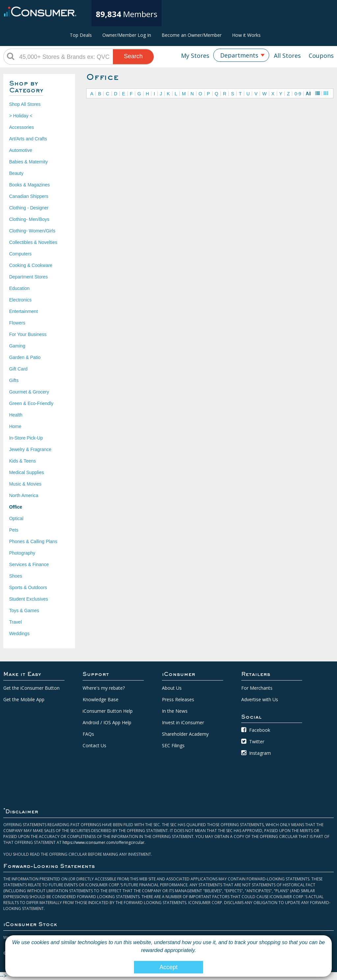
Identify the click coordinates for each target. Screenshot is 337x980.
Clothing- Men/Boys (29, 219)
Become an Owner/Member (192, 35)
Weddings (19, 633)
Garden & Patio (25, 357)
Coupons (321, 56)
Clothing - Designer (29, 208)
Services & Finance (29, 564)
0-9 (298, 94)
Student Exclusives (29, 599)
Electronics (20, 300)
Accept (168, 967)
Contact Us (94, 745)
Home (15, 426)
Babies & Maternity (29, 162)
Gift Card (18, 369)
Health (16, 415)
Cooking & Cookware (31, 265)
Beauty (16, 173)
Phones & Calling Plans (33, 541)
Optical (16, 518)
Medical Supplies (27, 472)
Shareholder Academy (185, 734)
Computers (20, 254)
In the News (175, 711)
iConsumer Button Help (108, 711)
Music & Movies (25, 484)
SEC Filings (173, 745)
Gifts (14, 380)
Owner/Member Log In (127, 35)
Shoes (16, 576)
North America (24, 495)
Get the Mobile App (24, 699)
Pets (14, 530)
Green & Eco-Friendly (31, 403)
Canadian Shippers (29, 196)
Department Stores (29, 277)
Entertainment (24, 311)
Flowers (17, 323)
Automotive (21, 150)
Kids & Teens (23, 461)
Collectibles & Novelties (33, 242)
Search (133, 56)
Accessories (22, 127)
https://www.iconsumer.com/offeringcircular (104, 842)
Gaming (17, 346)
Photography (22, 553)
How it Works (246, 35)
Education (19, 288)
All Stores (287, 56)
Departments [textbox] (239, 55)
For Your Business (28, 334)
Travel (15, 622)
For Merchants (257, 688)
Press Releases (178, 699)
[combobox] (241, 55)
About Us (172, 688)
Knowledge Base (101, 699)
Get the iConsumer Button (31, 688)
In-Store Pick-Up (26, 438)
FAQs (88, 734)
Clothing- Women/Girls (32, 231)
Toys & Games (24, 610)
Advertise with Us (260, 699)
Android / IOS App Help (107, 722)
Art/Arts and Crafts (28, 139)
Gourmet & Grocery (29, 392)
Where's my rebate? (104, 688)
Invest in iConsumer (183, 722)
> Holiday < (21, 116)
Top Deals (81, 35)
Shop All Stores (25, 104)
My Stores (195, 56)
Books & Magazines (30, 185)
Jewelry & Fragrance (30, 449)
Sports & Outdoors (28, 587)
